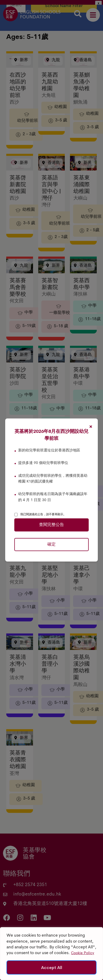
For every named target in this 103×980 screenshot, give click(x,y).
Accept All (52, 967)
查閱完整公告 (51, 525)
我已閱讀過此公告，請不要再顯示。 (43, 514)
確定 (51, 545)
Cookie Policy (83, 953)
